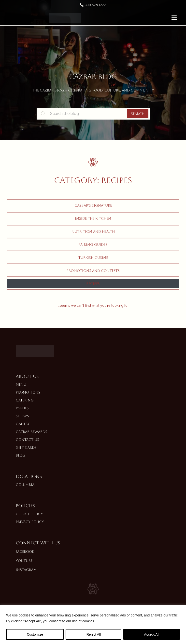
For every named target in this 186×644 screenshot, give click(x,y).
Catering (25, 400)
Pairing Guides (93, 245)
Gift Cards (26, 447)
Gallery (23, 424)
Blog (21, 455)
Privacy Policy (30, 522)
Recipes (93, 284)
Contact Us (27, 440)
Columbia (25, 485)
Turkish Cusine (93, 258)
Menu (21, 384)
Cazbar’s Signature (93, 205)
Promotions (28, 392)
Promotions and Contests (93, 271)
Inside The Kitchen (93, 218)
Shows (22, 416)
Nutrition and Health (93, 231)
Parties (22, 408)
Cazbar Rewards (31, 432)
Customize (35, 634)
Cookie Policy (29, 514)
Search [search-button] (138, 114)
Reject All (94, 634)
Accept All (151, 634)
